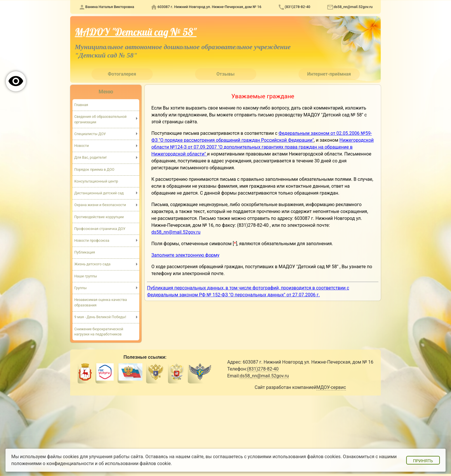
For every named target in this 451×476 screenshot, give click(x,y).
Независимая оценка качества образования (101, 302)
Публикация (85, 252)
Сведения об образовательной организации (100, 119)
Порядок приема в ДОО (94, 169)
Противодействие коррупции (99, 217)
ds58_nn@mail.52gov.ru (353, 7)
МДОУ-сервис (331, 387)
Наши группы (86, 276)
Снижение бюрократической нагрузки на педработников (99, 332)
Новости (81, 146)
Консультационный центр (96, 181)
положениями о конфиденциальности (52, 463)
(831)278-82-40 (298, 7)
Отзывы (226, 74)
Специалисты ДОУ (90, 134)
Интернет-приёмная (329, 74)
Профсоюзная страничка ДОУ (100, 229)
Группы (80, 288)
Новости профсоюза (92, 240)
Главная (81, 105)
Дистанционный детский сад (99, 193)
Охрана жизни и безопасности (100, 205)
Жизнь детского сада (92, 264)
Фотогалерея (122, 74)
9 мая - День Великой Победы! (100, 317)
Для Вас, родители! (90, 157)
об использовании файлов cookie (135, 463)
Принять (423, 461)
